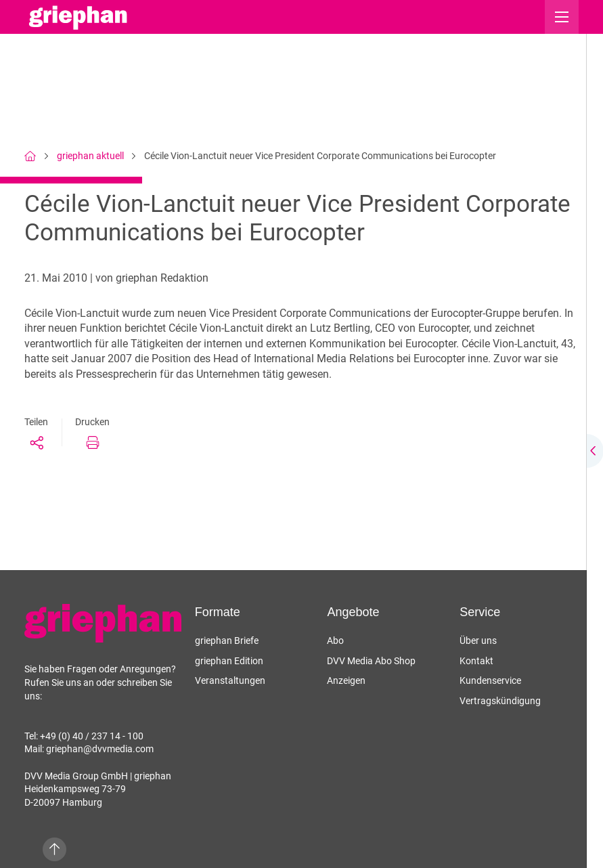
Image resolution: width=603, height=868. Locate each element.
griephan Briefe (227, 641)
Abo (335, 641)
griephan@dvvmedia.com (100, 749)
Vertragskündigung (500, 701)
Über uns (478, 641)
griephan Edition (229, 661)
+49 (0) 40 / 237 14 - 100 (92, 736)
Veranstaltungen (230, 680)
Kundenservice (490, 680)
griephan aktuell (90, 156)
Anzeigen (346, 680)
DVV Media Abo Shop (371, 661)
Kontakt (476, 661)
